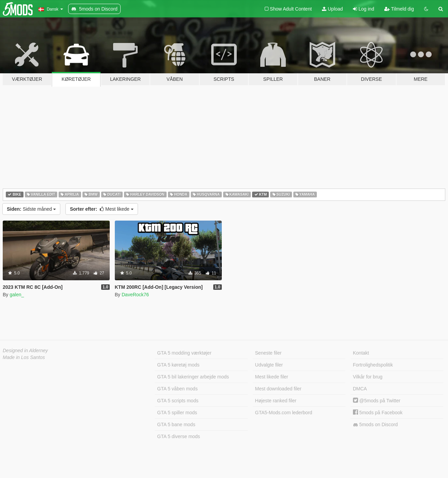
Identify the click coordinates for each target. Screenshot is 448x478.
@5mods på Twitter (377, 401)
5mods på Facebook (378, 413)
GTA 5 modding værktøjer (184, 353)
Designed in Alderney (25, 350)
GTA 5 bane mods (176, 424)
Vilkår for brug (368, 377)
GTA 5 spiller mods (177, 413)
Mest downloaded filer (278, 389)
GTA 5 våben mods (177, 389)
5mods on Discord (375, 425)
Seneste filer (268, 353)
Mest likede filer (272, 377)
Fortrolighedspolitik (373, 365)
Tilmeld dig (399, 9)
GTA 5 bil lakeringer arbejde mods (193, 377)
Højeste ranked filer (276, 401)
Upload (332, 9)
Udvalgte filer (269, 365)
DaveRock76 (135, 295)
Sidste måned (31, 209)
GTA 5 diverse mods (179, 436)
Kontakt (361, 353)
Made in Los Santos (24, 357)
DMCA (360, 389)
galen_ (17, 295)
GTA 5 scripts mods (178, 401)
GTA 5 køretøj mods (178, 365)
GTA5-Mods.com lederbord (284, 413)
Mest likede (102, 209)
